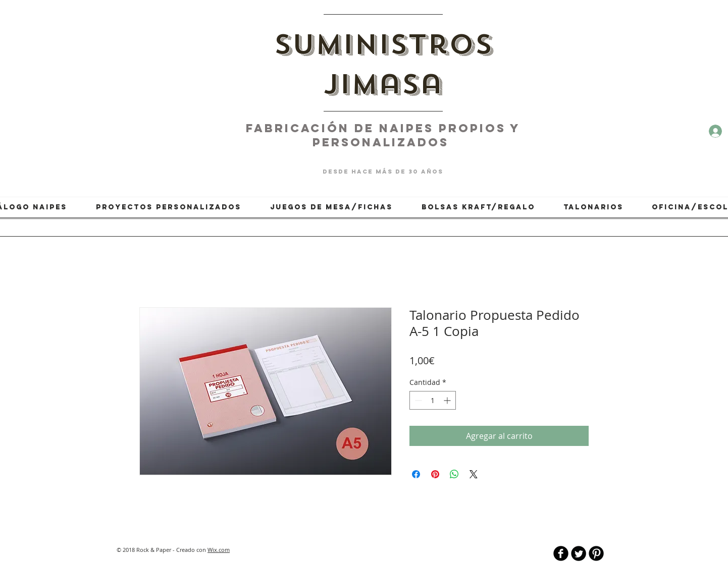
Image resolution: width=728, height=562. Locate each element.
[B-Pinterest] (596, 553)
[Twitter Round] (579, 553)
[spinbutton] (433, 400)
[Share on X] (474, 474)
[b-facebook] (561, 553)
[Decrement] (417, 400)
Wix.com (219, 550)
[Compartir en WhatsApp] (454, 474)
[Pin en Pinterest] (435, 474)
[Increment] (448, 400)
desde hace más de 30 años (383, 172)
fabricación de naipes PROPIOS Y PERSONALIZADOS (383, 135)
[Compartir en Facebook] (416, 474)
